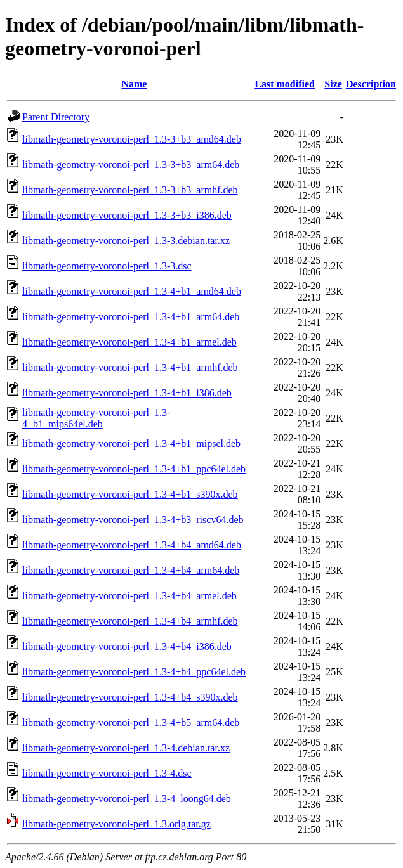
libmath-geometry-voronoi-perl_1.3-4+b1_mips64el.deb (96, 418)
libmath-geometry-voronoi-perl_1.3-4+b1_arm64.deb (131, 317)
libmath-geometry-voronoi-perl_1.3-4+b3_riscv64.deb (133, 520)
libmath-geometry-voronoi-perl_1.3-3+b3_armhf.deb (130, 190)
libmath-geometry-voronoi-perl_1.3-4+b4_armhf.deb (130, 621)
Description (371, 84)
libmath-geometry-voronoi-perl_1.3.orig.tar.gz (116, 824)
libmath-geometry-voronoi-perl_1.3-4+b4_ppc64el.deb (134, 672)
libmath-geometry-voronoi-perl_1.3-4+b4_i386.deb (127, 646)
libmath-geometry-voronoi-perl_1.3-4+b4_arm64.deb (131, 570)
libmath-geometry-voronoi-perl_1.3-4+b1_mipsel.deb (131, 444)
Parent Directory (56, 117)
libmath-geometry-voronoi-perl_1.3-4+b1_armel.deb (129, 342)
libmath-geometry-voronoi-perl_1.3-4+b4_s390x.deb (130, 697)
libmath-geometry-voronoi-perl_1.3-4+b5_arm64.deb (131, 722)
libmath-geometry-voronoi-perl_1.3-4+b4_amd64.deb (132, 545)
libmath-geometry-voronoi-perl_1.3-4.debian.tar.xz (126, 748)
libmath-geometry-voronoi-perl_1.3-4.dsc (107, 773)
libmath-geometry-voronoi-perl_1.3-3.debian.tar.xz (126, 241)
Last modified (285, 84)
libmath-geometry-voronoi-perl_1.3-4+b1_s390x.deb (130, 494)
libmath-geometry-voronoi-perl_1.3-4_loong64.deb (127, 799)
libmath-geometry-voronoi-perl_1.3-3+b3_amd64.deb (132, 139)
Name (134, 84)
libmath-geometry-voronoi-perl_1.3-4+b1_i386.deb (127, 393)
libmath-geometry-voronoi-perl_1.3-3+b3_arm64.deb (131, 165)
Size (333, 84)
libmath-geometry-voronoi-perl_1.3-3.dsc (107, 266)
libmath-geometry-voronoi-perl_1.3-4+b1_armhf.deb (130, 367)
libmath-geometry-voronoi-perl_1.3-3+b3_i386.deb (127, 215)
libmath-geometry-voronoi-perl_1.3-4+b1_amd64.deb (132, 291)
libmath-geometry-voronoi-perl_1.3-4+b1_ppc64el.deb (134, 469)
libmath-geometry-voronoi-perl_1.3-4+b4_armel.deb (129, 596)
